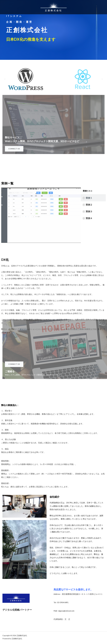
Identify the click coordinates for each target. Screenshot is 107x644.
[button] (5, 79)
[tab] (93, 198)
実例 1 (89, 198)
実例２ (89, 205)
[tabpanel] (41, 215)
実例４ (89, 218)
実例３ (89, 211)
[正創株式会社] (54, 7)
